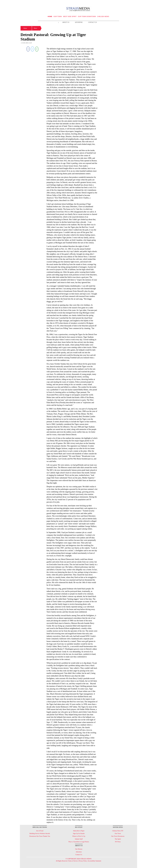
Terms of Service (73, 861)
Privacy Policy (83, 861)
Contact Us (93, 22)
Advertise (79, 22)
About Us (66, 22)
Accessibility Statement (94, 861)
